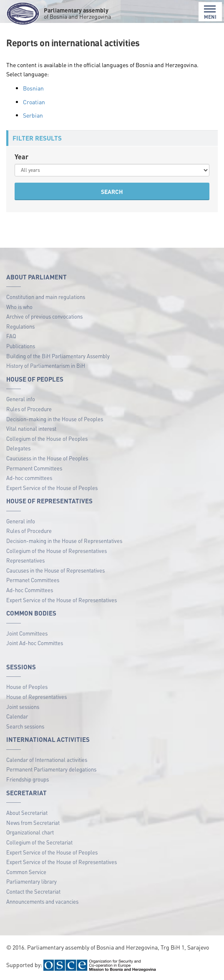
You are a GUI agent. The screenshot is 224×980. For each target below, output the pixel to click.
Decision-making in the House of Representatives (64, 541)
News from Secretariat (33, 823)
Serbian (33, 115)
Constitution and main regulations (46, 297)
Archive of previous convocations (44, 316)
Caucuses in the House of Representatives (55, 570)
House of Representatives (36, 697)
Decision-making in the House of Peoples (55, 419)
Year (21, 157)
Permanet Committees (33, 580)
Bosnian (33, 88)
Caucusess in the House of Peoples (47, 458)
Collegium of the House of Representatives (57, 551)
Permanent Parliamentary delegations (51, 769)
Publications (21, 346)
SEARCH (112, 191)
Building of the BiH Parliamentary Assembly (58, 356)
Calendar (17, 716)
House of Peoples (27, 687)
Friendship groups (28, 779)
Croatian (34, 102)
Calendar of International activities (47, 760)
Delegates (18, 448)
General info (21, 399)
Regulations (20, 326)
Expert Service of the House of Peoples (52, 488)
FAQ (11, 336)
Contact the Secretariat (33, 891)
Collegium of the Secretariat (39, 842)
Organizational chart (30, 832)
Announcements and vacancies (42, 901)
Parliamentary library (31, 881)
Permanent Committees (34, 468)
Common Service (26, 872)
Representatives (25, 560)
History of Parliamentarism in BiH (46, 366)
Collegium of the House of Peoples (47, 438)
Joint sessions (23, 707)
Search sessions (25, 726)
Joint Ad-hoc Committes (35, 643)
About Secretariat (27, 813)
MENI (210, 12)
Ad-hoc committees (29, 478)
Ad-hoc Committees (30, 590)
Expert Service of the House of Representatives (62, 600)
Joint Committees (27, 633)
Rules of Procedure (29, 409)
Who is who (19, 307)
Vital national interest (31, 428)
